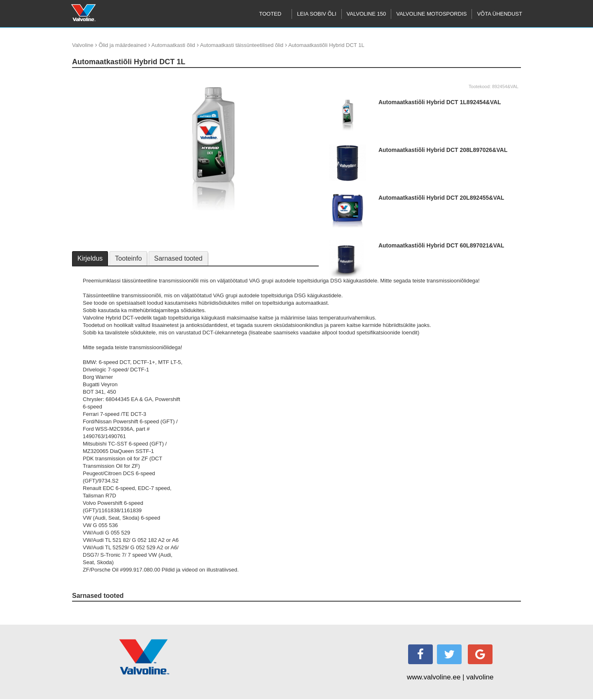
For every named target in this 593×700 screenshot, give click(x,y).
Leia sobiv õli (316, 14)
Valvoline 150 (367, 14)
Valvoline (83, 45)
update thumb (91, 78)
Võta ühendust (500, 14)
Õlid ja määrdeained (122, 45)
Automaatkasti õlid (173, 45)
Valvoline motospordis (431, 14)
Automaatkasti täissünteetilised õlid (242, 45)
